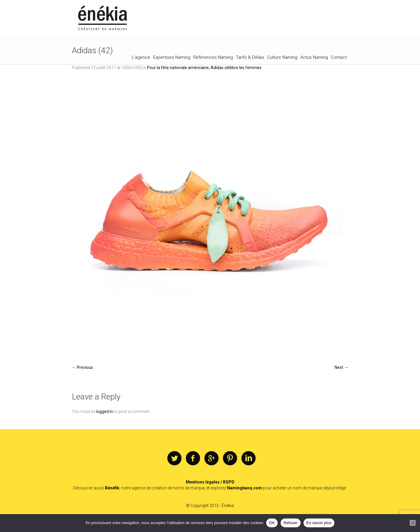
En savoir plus (319, 523)
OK (272, 523)
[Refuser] (413, 523)
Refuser (290, 523)
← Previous (82, 367)
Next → (341, 367)
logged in (105, 411)
